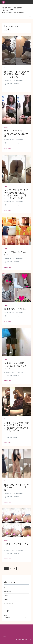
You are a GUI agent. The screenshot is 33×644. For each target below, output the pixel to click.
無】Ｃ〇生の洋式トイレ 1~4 (16, 254)
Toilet (6, 68)
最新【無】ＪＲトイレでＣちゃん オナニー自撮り (16, 487)
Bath (6, 588)
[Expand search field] (3, 2)
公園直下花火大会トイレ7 (16, 545)
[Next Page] (27, 568)
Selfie (6, 595)
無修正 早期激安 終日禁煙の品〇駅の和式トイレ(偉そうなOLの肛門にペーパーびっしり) (16, 194)
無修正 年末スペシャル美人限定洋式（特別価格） (16, 134)
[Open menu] (30, 16)
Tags (5, 615)
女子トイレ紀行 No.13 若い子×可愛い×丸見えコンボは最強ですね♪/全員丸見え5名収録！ (16, 427)
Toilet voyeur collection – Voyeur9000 (13, 9)
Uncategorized (9, 603)
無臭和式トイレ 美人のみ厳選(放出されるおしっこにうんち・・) (16, 74)
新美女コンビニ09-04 (15, 309)
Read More (7, 89)
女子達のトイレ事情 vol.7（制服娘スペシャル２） (16, 366)
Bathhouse (7, 592)
